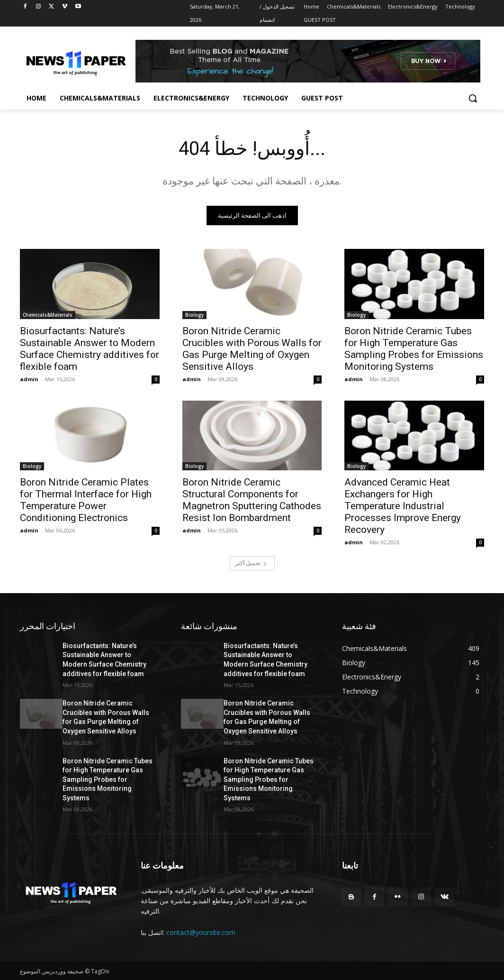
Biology (194, 314)
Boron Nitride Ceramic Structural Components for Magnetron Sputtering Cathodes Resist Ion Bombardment (252, 500)
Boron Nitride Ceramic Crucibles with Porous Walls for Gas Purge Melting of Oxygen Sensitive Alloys (252, 348)
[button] (473, 98)
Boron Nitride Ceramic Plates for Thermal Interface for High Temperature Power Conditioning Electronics (86, 500)
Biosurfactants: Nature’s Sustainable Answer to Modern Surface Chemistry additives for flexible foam (90, 348)
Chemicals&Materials (48, 314)
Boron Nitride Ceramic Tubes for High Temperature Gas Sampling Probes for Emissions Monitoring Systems (414, 348)
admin (29, 379)
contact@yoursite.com (201, 932)
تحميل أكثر (251, 563)
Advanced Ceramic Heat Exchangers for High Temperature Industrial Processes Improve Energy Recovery (403, 506)
